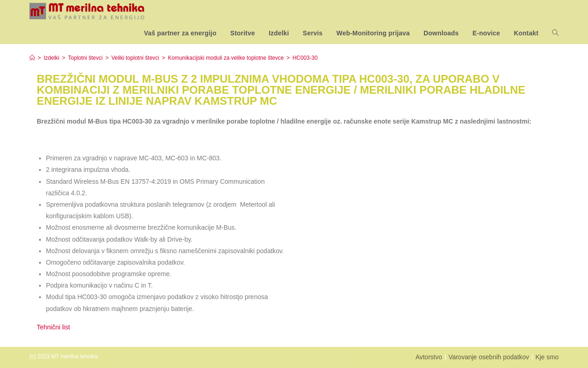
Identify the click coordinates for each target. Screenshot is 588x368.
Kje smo (547, 357)
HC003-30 (305, 58)
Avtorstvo (429, 357)
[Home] (32, 58)
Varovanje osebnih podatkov (489, 357)
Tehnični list (54, 327)
